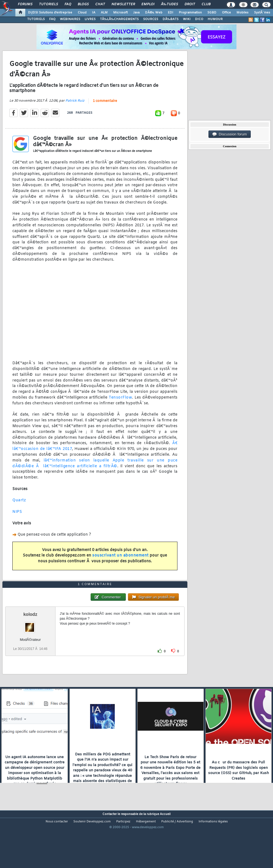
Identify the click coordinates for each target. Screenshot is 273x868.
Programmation (190, 13)
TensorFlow (120, 406)
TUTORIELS (36, 19)
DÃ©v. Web (154, 13)
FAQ (68, 4)
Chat (100, 4)
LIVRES (90, 19)
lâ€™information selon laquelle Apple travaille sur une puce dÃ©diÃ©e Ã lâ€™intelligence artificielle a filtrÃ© (95, 471)
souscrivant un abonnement (120, 564)
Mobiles (243, 13)
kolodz (30, 639)
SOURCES (151, 19)
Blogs (83, 4)
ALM (104, 13)
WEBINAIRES (70, 19)
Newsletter (123, 4)
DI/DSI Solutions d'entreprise (50, 13)
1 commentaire (105, 109)
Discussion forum (230, 134)
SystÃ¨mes (262, 13)
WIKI (187, 19)
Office (226, 13)
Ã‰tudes (169, 4)
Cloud (82, 13)
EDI (171, 13)
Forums (25, 4)
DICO (199, 19)
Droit (190, 4)
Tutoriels (48, 4)
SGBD (212, 13)
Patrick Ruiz (75, 109)
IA (94, 13)
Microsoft (120, 13)
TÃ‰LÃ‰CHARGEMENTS (119, 19)
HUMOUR (215, 19)
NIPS (17, 520)
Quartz (19, 509)
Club (206, 4)
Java (136, 13)
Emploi (148, 4)
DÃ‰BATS (171, 19)
